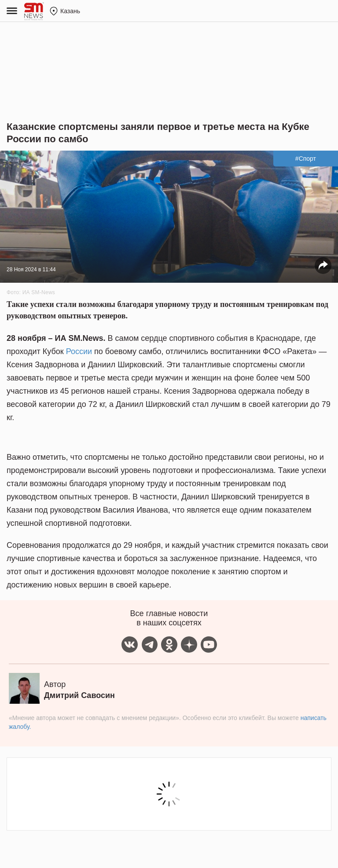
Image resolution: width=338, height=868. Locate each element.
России (79, 351)
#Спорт (306, 159)
